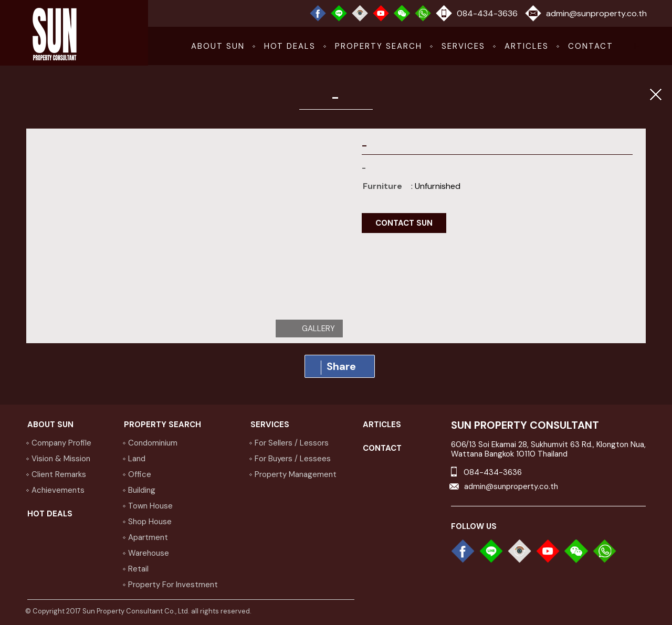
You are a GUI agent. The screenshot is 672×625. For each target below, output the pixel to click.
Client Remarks (59, 474)
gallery (318, 329)
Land (137, 459)
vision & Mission (61, 459)
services (463, 46)
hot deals (290, 46)
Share (338, 367)
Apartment (148, 537)
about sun (218, 46)
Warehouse (149, 553)
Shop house (150, 522)
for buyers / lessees (293, 459)
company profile (61, 443)
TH (634, 46)
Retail (138, 569)
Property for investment (173, 585)
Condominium (153, 443)
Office (140, 474)
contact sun (404, 223)
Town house (150, 506)
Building (142, 490)
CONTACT (591, 46)
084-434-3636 (487, 13)
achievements (58, 490)
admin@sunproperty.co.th (596, 13)
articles (527, 46)
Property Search (379, 46)
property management (296, 474)
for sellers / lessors (292, 443)
